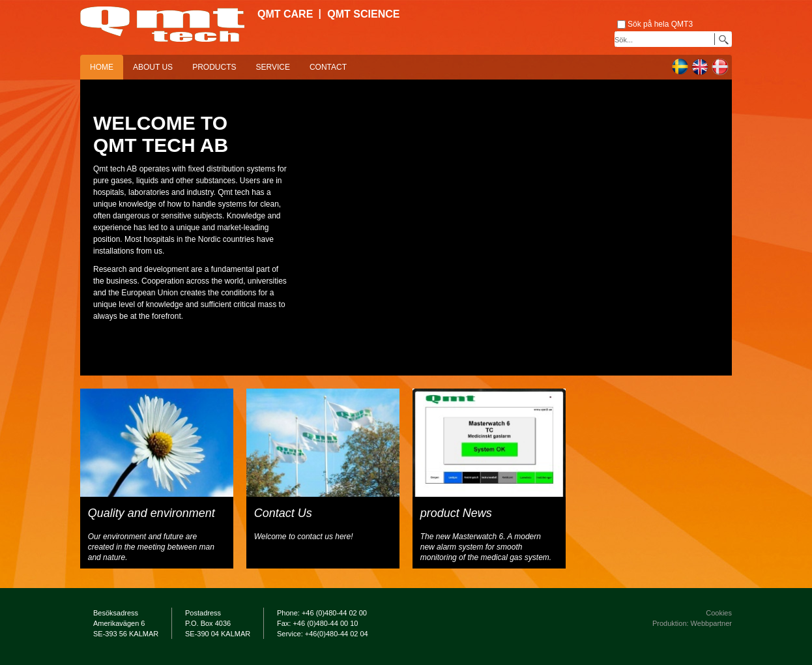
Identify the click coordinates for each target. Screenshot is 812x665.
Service (272, 67)
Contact (328, 67)
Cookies (719, 613)
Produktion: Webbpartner (692, 623)
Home (102, 67)
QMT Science (363, 14)
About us (153, 67)
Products (214, 67)
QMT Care (285, 14)
